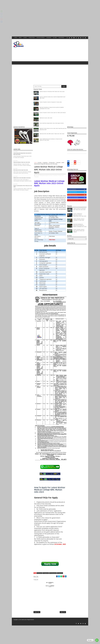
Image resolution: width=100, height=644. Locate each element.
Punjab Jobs (45, 163)
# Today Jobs (60, 573)
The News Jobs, (61, 175)
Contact (25, 38)
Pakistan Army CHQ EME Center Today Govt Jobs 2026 (52, 134)
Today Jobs (58, 163)
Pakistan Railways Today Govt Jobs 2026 (22, 162)
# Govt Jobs (39, 573)
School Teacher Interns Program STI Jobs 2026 (51, 102)
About (20, 38)
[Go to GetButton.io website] (97, 643)
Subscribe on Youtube (77, 200)
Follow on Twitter (77, 192)
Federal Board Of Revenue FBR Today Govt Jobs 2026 (52, 92)
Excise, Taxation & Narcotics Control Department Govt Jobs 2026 (80, 215)
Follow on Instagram (77, 198)
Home (16, 38)
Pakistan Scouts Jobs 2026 (46, 118)
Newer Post (37, 612)
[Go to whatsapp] (97, 640)
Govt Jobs (40, 163)
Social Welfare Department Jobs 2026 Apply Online (52, 123)
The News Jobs (52, 163)
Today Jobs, (36, 177)
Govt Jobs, (51, 175)
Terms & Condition (41, 38)
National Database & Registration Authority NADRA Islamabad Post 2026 (80, 225)
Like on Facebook (77, 189)
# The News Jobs (53, 573)
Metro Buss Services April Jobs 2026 (21, 170)
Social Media (61, 38)
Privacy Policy (32, 38)
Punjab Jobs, (55, 175)
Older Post (63, 612)
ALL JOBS (55, 38)
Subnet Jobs (24, 620)
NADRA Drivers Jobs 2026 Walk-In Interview (22, 178)
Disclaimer (49, 38)
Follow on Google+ (77, 195)
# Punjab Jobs (46, 573)
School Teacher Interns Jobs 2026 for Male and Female (53, 113)
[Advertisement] (39, 9)
